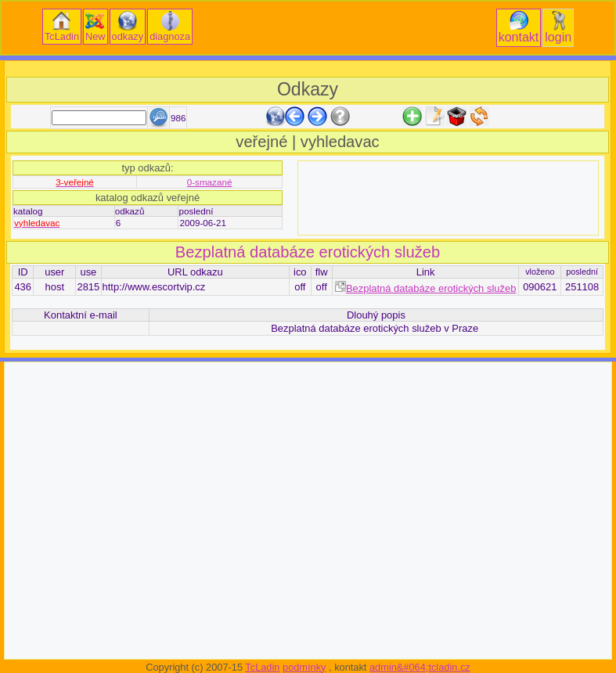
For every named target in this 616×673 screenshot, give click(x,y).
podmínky (304, 667)
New (95, 27)
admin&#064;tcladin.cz (420, 667)
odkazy (128, 27)
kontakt (519, 27)
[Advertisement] (448, 198)
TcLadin (62, 27)
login (558, 27)
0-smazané (210, 182)
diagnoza (170, 27)
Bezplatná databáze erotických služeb (308, 252)
